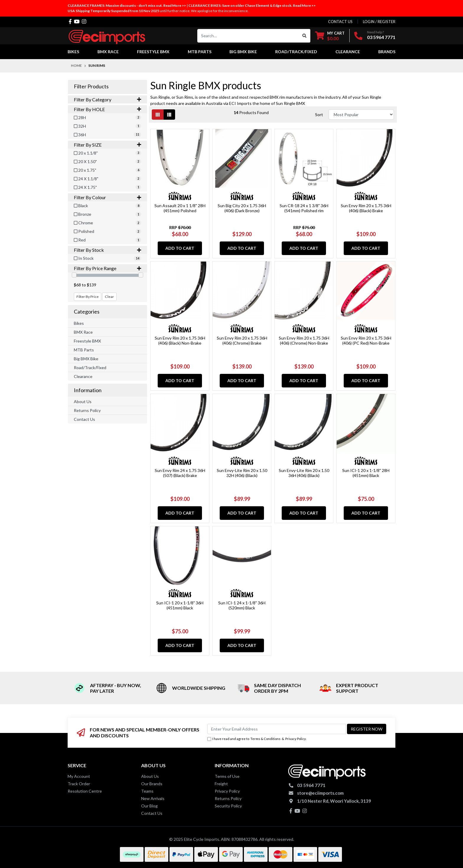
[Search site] (305, 36)
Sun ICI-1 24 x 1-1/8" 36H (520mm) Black (242, 605)
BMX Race (83, 332)
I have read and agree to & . (257, 739)
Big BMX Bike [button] (243, 52)
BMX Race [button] (108, 52)
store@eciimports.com (320, 793)
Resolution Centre (85, 791)
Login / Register (379, 22)
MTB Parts (84, 350)
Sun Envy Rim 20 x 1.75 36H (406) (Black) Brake (366, 208)
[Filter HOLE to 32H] (107, 126)
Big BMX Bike (86, 359)
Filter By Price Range (107, 268)
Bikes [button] (73, 52)
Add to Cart (180, 248)
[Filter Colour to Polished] (107, 231)
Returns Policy (87, 410)
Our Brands (152, 784)
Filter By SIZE (107, 145)
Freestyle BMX (87, 341)
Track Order (79, 784)
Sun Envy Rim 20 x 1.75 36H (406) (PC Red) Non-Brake (366, 340)
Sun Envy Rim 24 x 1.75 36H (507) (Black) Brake (180, 473)
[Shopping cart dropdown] (330, 36)
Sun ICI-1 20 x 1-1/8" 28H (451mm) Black (366, 473)
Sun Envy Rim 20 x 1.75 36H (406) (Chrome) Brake (242, 340)
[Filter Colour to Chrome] (107, 223)
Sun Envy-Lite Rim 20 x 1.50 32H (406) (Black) (242, 473)
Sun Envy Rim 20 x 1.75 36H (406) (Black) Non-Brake (180, 340)
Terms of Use (227, 776)
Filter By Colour (107, 197)
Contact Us (84, 419)
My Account (79, 776)
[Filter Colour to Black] (107, 206)
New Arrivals (153, 798)
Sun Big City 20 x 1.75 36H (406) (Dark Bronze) (242, 208)
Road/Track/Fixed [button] (296, 52)
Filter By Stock (107, 250)
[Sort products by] (361, 115)
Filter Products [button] (91, 86)
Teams (147, 791)
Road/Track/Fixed (90, 368)
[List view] (169, 115)
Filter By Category (107, 99)
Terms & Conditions (265, 739)
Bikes (79, 323)
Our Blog (149, 806)
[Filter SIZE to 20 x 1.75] (107, 170)
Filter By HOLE (107, 109)
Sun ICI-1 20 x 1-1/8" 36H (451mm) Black (180, 605)
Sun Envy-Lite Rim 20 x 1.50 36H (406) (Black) (304, 473)
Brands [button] (387, 52)
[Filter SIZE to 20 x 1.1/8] (107, 153)
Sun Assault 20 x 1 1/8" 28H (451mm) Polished (180, 208)
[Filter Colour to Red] (107, 240)
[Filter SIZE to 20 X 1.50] (107, 162)
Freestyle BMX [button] (153, 52)
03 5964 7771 (381, 37)
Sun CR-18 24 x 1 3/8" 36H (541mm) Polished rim (304, 208)
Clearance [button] (348, 52)
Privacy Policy (296, 739)
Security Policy (228, 806)
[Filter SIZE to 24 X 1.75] (107, 187)
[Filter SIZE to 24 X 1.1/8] (107, 179)
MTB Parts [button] (200, 52)
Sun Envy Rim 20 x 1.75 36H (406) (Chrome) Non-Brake (304, 340)
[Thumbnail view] (158, 115)
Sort (319, 115)
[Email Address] (277, 729)
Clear (109, 297)
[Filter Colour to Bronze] (107, 214)
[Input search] (248, 36)
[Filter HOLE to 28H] (107, 117)
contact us (340, 22)
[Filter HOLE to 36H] (107, 135)
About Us (83, 401)
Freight (221, 784)
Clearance (83, 376)
